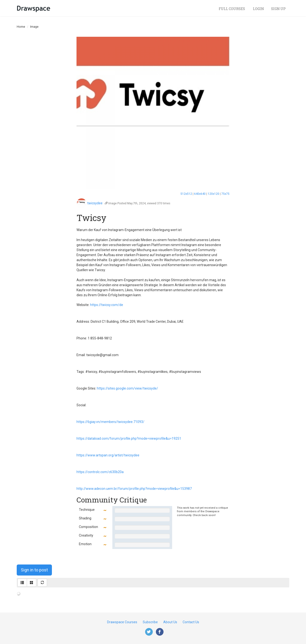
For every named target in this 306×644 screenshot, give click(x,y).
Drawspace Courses (122, 622)
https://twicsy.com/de (107, 305)
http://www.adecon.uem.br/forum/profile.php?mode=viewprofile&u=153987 (134, 489)
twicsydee (95, 203)
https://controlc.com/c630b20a (100, 472)
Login (258, 9)
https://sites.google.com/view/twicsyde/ (127, 388)
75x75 (225, 194)
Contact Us (191, 622)
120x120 (213, 194)
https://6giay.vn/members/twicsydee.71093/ (110, 422)
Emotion (85, 544)
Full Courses (232, 9)
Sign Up (278, 9)
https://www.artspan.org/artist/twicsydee (108, 455)
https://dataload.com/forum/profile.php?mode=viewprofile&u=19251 (129, 438)
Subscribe (150, 622)
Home (21, 27)
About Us (170, 622)
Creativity (86, 535)
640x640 (200, 194)
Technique (87, 510)
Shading (85, 518)
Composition (88, 527)
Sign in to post (34, 570)
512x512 (186, 194)
